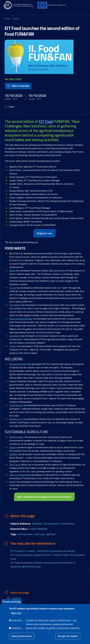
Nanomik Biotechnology (21, 319)
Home (7, 19)
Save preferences (22, 636)
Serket (12, 482)
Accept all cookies (68, 636)
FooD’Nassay (16, 405)
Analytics (17, 628)
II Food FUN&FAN (38, 529)
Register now (44, 233)
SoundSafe (15, 336)
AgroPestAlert (16, 437)
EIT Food (46, 121)
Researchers (68, 524)
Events (16, 19)
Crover (12, 288)
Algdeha (13, 447)
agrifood (51, 534)
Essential (17, 620)
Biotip (12, 271)
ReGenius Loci (16, 419)
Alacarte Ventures (18, 364)
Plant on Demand (18, 475)
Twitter (16, 598)
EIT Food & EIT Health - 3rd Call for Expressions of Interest (43, 551)
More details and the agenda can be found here (44, 497)
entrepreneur (25, 534)
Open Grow (15, 464)
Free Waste (15, 305)
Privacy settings (12, 602)
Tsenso (13, 346)
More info (16, 613)
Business (37, 524)
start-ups (39, 534)
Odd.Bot (13, 454)
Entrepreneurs (52, 524)
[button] (45, 57)
